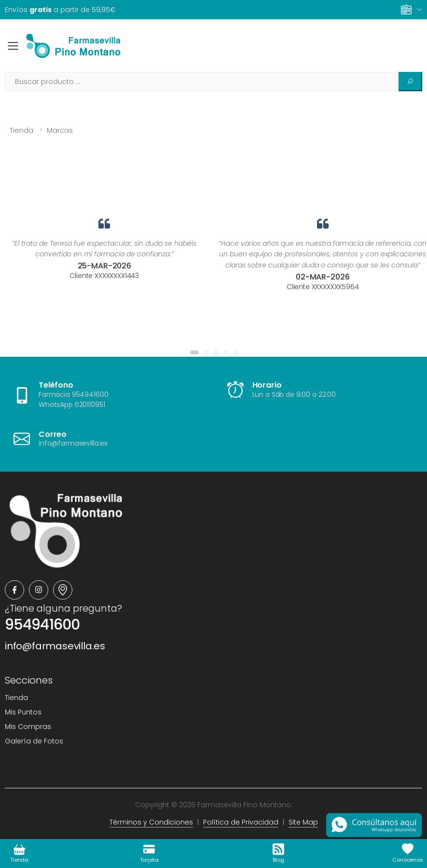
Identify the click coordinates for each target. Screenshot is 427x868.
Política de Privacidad (241, 822)
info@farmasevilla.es (55, 646)
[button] (194, 352)
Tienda (21, 130)
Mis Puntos (23, 712)
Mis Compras (28, 727)
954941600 (42, 625)
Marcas (60, 130)
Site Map (303, 822)
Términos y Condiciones (151, 822)
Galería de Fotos (34, 741)
